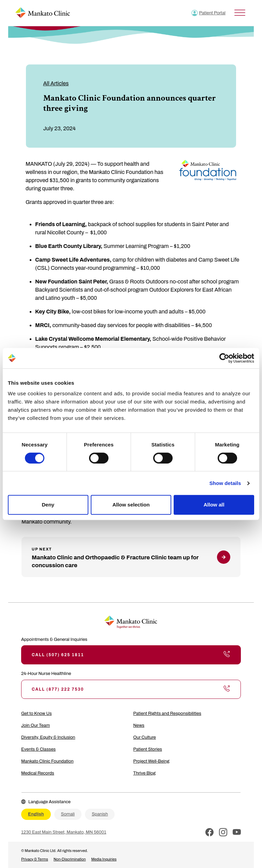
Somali (68, 814)
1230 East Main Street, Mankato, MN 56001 (64, 832)
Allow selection (131, 505)
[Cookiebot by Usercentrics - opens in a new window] (224, 358)
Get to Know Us (37, 713)
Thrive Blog (144, 773)
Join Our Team (35, 725)
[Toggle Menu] (240, 13)
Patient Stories (148, 749)
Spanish (100, 814)
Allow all (214, 505)
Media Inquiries (104, 859)
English (36, 814)
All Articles (56, 83)
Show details (225, 483)
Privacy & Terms (35, 859)
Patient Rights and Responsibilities (167, 713)
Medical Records (38, 773)
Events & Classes (38, 749)
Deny (48, 505)
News (139, 725)
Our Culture (145, 737)
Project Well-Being (151, 761)
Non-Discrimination (70, 859)
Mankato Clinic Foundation (47, 761)
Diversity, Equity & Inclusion (48, 737)
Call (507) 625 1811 (131, 655)
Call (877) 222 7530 (131, 689)
